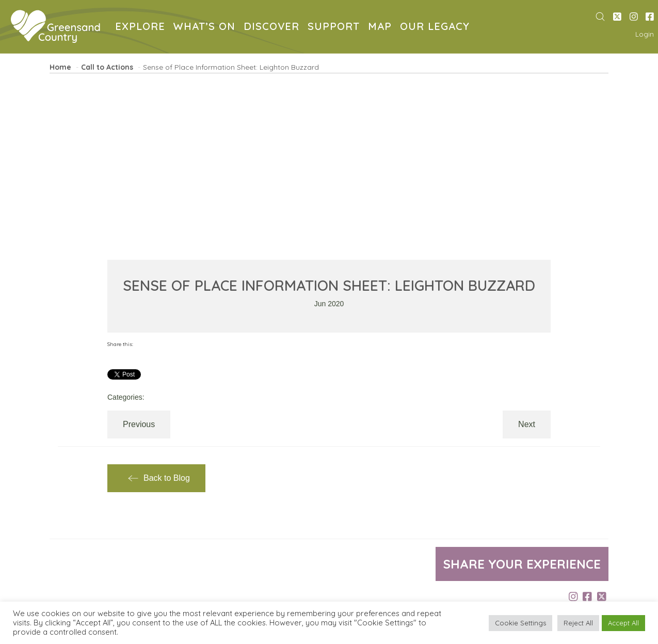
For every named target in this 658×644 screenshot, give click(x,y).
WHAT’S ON (206, 28)
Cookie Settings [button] (520, 623)
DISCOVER (274, 28)
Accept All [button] (623, 623)
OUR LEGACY (437, 28)
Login (645, 34)
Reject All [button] (578, 623)
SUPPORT (336, 28)
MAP (382, 28)
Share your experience (522, 564)
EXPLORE (142, 28)
